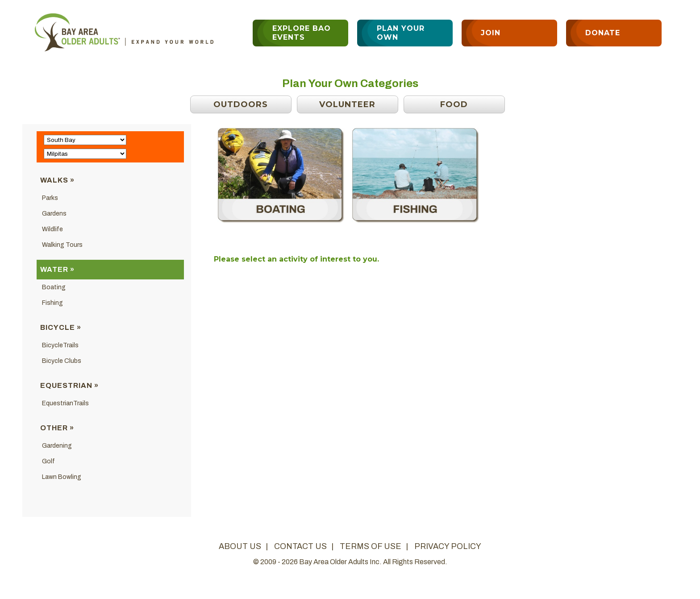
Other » (57, 428)
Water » (57, 269)
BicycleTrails (60, 345)
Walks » (57, 180)
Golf (48, 461)
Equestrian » (69, 385)
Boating (54, 287)
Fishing (52, 303)
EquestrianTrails (65, 403)
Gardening (57, 446)
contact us (300, 546)
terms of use (371, 546)
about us (240, 546)
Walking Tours (62, 245)
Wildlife (52, 229)
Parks (50, 198)
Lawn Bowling (62, 477)
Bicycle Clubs (62, 361)
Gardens (54, 214)
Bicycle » (61, 327)
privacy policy (448, 546)
